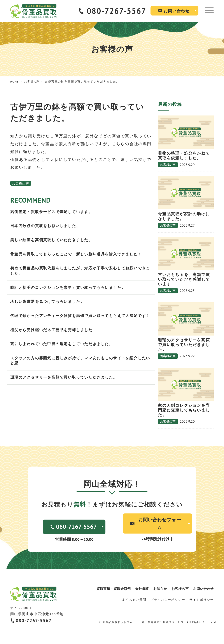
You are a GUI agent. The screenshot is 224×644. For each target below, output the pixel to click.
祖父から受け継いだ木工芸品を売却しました (54, 338)
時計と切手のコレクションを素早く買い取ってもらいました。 (71, 290)
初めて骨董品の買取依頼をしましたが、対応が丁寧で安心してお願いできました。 (80, 272)
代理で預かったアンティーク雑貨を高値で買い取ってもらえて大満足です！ (80, 321)
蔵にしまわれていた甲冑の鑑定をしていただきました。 (64, 353)
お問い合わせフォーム (158, 524)
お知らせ (159, 589)
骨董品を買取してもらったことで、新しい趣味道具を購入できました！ (80, 255)
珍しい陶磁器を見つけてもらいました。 (49, 304)
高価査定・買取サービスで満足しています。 (54, 212)
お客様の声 (21, 184)
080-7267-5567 (117, 11)
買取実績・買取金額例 (112, 589)
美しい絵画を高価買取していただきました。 (54, 241)
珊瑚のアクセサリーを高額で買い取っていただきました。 (67, 387)
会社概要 (141, 589)
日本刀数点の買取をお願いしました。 (47, 226)
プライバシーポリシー (168, 600)
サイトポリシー (202, 600)
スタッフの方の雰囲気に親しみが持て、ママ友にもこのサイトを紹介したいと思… (80, 370)
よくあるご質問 (134, 600)
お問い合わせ (177, 11)
